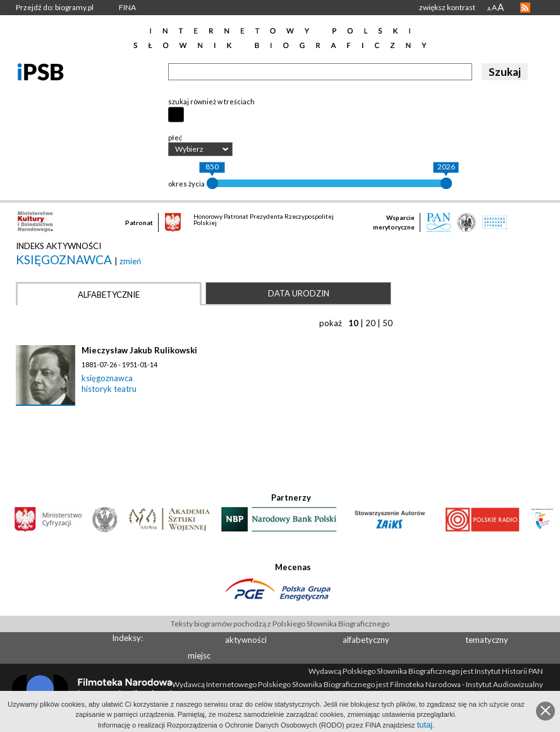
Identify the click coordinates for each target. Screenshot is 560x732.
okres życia (186, 184)
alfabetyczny (366, 640)
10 (353, 323)
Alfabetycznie (109, 295)
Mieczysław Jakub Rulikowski (139, 350)
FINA (127, 7)
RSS (525, 8)
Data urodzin (299, 293)
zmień (130, 261)
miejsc (199, 656)
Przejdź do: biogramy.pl (55, 7)
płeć (175, 137)
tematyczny (487, 640)
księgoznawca (65, 259)
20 (370, 323)
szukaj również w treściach (211, 101)
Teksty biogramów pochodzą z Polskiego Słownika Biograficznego (280, 624)
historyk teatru (109, 389)
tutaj (425, 725)
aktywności (246, 640)
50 (387, 323)
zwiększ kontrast (447, 7)
